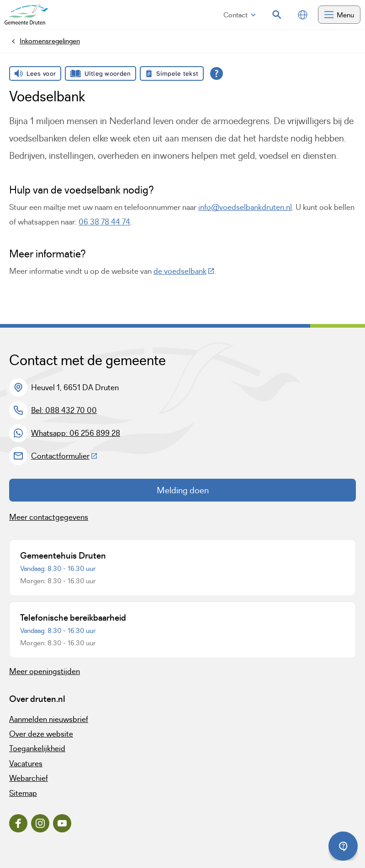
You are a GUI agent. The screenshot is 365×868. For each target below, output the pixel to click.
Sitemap (23, 793)
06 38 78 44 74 (104, 222)
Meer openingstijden (45, 671)
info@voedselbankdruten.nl (245, 207)
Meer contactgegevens (49, 517)
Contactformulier (64, 456)
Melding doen (183, 490)
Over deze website (41, 734)
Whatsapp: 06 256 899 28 (76, 433)
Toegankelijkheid (37, 748)
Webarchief (29, 778)
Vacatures (26, 763)
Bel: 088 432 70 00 (64, 410)
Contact (240, 15)
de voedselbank (184, 271)
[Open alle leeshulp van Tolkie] (217, 73)
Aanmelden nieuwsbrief (49, 719)
